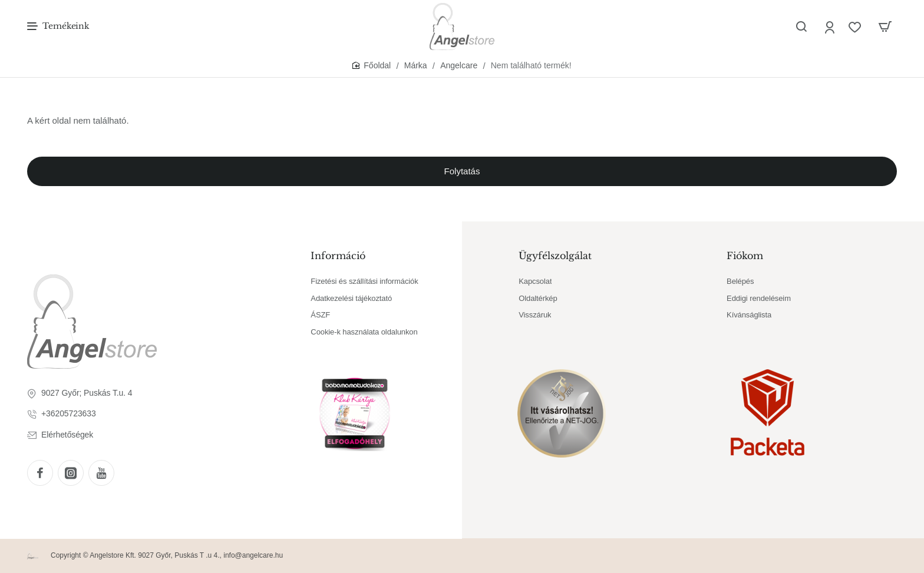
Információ (338, 256)
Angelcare (459, 65)
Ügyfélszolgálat (555, 256)
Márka (416, 65)
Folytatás (462, 171)
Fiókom (745, 256)
